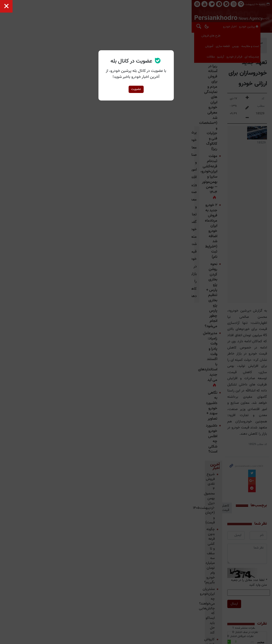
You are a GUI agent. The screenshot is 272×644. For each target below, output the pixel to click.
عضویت (136, 89)
